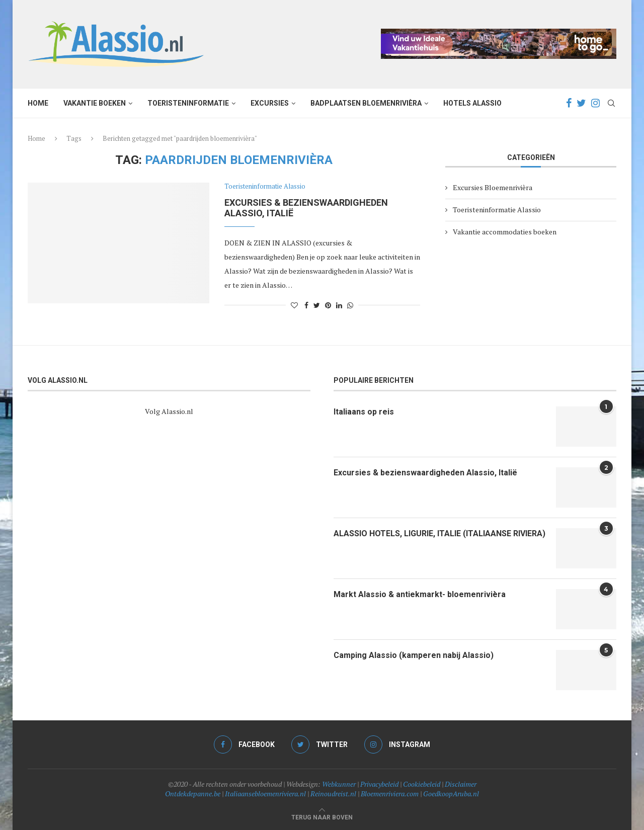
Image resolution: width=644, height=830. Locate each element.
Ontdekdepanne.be (193, 794)
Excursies (270, 103)
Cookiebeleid (422, 784)
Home (38, 103)
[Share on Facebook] (306, 305)
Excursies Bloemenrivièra (493, 187)
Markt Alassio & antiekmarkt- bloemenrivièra (420, 594)
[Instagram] (595, 103)
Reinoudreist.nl (333, 794)
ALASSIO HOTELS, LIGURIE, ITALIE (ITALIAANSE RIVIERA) (439, 533)
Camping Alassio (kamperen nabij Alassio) (414, 655)
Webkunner (339, 784)
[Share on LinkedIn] (339, 305)
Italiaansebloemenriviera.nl (265, 794)
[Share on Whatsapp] (350, 305)
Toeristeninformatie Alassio (265, 187)
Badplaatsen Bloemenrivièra (366, 103)
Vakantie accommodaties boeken (505, 232)
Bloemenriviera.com (390, 794)
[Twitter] (581, 103)
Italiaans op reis (364, 412)
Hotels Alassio (472, 103)
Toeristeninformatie (188, 103)
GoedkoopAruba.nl (451, 794)
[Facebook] (569, 103)
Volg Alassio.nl (169, 411)
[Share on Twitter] (317, 305)
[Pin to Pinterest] (328, 305)
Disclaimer (461, 784)
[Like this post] (294, 305)
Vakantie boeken (95, 103)
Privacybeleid (379, 784)
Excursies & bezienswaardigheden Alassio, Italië (425, 473)
